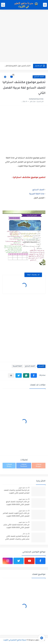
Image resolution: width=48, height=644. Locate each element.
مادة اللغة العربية (37, 194)
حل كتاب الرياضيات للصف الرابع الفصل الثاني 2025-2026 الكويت (18, 503)
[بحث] (3, 5)
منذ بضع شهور (23, 488)
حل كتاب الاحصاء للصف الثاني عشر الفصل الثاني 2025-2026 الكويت (17, 526)
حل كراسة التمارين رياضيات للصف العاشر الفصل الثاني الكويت (17, 492)
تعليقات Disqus (9, 466)
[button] (34, 375)
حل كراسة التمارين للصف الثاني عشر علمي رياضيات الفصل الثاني (17, 538)
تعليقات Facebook (24, 466)
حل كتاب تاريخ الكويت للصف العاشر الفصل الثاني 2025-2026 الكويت (16, 515)
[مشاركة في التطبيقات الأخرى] (11, 375)
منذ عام (25, 534)
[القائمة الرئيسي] (45, 5)
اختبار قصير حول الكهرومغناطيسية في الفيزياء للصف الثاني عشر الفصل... (17, 66)
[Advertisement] (24, 36)
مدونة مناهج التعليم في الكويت (15, 640)
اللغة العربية (17, 366)
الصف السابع (39, 77)
